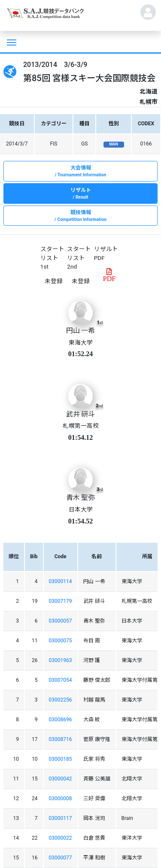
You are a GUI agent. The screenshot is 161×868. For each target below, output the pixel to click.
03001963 (61, 660)
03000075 (61, 641)
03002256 (61, 700)
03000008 (61, 798)
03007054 (61, 680)
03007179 (61, 601)
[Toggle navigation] (11, 42)
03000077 (61, 858)
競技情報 (80, 216)
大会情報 (80, 172)
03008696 (61, 720)
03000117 (61, 818)
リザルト (80, 194)
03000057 (61, 621)
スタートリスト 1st (52, 258)
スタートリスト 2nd (79, 258)
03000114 (61, 581)
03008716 (61, 739)
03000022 (61, 838)
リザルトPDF (106, 253)
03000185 (61, 759)
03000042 (61, 779)
